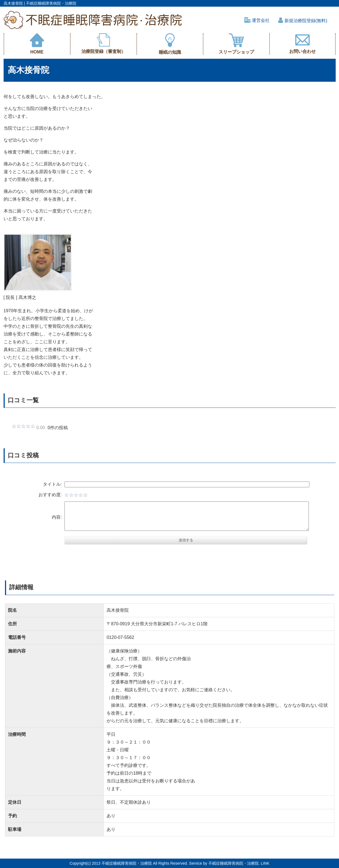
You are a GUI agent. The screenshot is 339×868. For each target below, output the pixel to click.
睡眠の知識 (170, 44)
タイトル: (47, 484)
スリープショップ (236, 44)
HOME (37, 44)
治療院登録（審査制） (103, 43)
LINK (265, 863)
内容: (51, 517)
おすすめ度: (45, 495)
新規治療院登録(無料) (303, 21)
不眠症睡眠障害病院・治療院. (234, 863)
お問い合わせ (302, 43)
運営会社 (257, 20)
